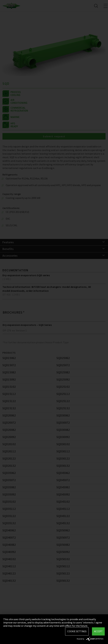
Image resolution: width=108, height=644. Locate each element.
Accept (98, 631)
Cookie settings (77, 631)
